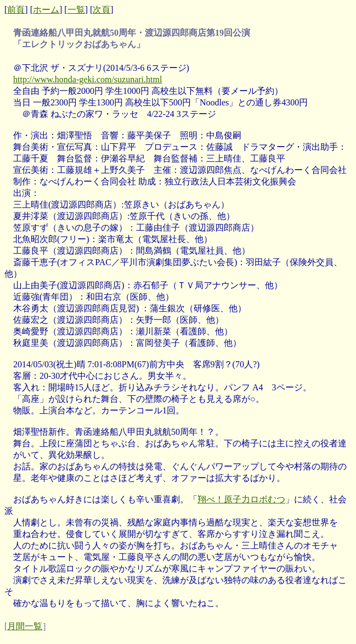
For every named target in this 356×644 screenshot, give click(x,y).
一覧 (76, 10)
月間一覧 (25, 626)
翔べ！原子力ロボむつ (241, 499)
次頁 (101, 10)
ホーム (46, 10)
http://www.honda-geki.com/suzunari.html (87, 79)
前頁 (16, 10)
